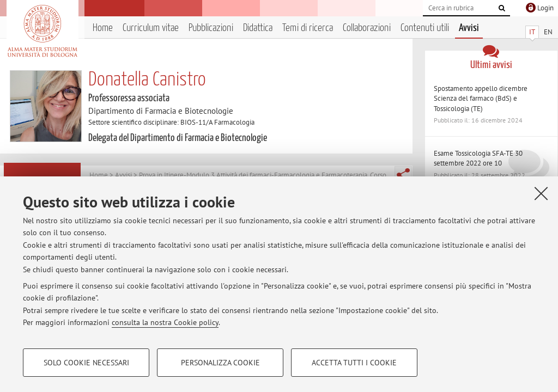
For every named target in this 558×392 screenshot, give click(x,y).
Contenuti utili (425, 28)
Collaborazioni (367, 28)
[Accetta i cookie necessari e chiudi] (541, 193)
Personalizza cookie (220, 363)
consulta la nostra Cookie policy (165, 322)
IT (532, 32)
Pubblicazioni (211, 28)
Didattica (258, 28)
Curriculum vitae (151, 28)
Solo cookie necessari (86, 363)
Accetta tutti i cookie (354, 363)
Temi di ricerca (308, 28)
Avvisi (469, 28)
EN (548, 32)
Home (103, 28)
